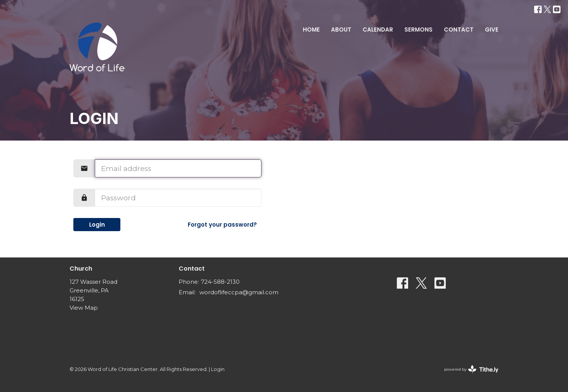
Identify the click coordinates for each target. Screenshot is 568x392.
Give (492, 30)
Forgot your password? (222, 225)
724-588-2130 (220, 282)
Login (97, 225)
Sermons (418, 30)
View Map (84, 308)
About (341, 30)
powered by (471, 369)
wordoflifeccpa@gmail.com (239, 292)
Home (311, 30)
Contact (459, 30)
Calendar (378, 30)
